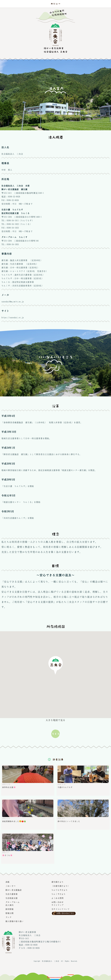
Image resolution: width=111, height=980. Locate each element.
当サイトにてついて (61, 909)
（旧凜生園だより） (61, 886)
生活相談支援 (12, 898)
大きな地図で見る (55, 720)
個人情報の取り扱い (15, 921)
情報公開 (10, 913)
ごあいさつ (11, 886)
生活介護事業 (12, 894)
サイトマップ (58, 905)
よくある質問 (58, 898)
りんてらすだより (60, 890)
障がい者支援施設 (14, 890)
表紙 (8, 882)
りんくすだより (59, 894)
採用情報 (10, 909)
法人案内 (10, 905)
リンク (9, 917)
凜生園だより (58, 882)
